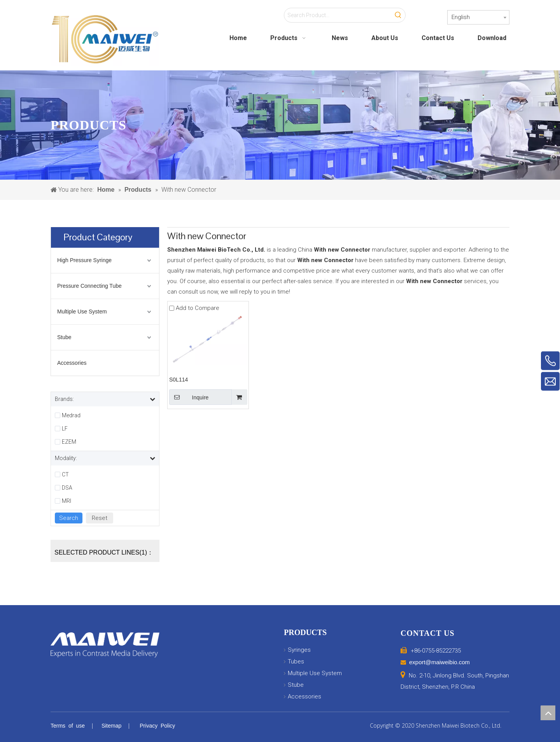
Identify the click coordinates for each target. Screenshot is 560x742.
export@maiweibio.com (439, 662)
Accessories (72, 363)
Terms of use (68, 726)
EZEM (69, 442)
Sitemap (111, 726)
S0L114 (178, 380)
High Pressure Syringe (84, 260)
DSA (67, 488)
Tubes (296, 661)
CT (65, 474)
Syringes (299, 650)
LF (65, 429)
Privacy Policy (157, 726)
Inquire (189, 397)
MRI (66, 501)
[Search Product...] (338, 15)
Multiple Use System (82, 311)
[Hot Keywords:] (398, 15)
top (548, 713)
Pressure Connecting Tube (89, 286)
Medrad (71, 415)
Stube (64, 337)
